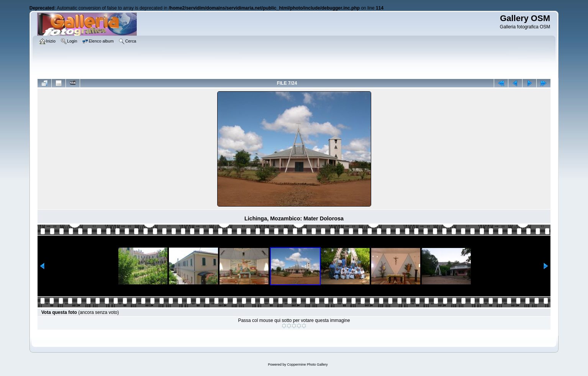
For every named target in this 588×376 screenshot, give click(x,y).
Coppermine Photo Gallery (307, 365)
